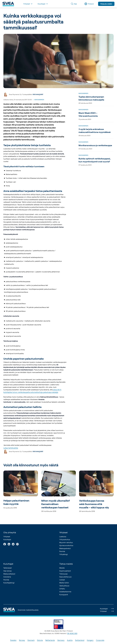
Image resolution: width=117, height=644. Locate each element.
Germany (61, 640)
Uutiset (62, 580)
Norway (22, 640)
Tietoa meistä (66, 564)
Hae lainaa (7, 571)
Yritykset (7, 537)
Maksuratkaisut (9, 574)
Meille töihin (64, 583)
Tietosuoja (63, 574)
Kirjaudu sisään (106, 4)
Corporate (100, 640)
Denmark (31, 640)
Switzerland (80, 640)
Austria (70, 640)
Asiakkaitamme (65, 592)
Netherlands (50, 640)
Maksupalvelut (65, 548)
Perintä (62, 551)
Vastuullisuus (64, 586)
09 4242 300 (72, 633)
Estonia (40, 640)
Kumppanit (64, 595)
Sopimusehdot (65, 571)
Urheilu (62, 589)
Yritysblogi (63, 554)
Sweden (13, 640)
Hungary (90, 640)
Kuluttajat (7, 539)
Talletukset (8, 568)
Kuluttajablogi (9, 583)
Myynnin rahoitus (66, 542)
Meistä (62, 568)
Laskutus (63, 537)
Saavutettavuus (65, 577)
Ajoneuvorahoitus (66, 545)
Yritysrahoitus (65, 539)
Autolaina (7, 577)
